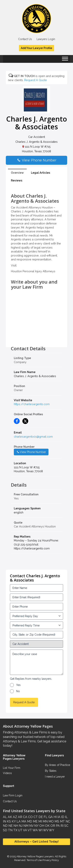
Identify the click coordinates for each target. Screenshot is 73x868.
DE (40, 817)
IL (66, 817)
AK (10, 817)
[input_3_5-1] (36, 616)
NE (10, 826)
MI (40, 821)
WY (51, 830)
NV (31, 826)
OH (41, 826)
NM (26, 826)
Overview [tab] (17, 173)
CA (25, 817)
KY (13, 821)
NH (15, 826)
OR (52, 826)
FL (45, 817)
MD (29, 821)
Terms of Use (34, 860)
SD (5, 830)
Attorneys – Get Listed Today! (36, 842)
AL (5, 817)
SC (66, 826)
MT (62, 821)
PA (57, 826)
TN (10, 830)
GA (50, 817)
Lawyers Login (46, 39)
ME (35, 821)
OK (47, 826)
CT (35, 817)
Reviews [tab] (17, 180)
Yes (18, 685)
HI (55, 817)
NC (67, 821)
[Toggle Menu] (65, 60)
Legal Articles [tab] (41, 173)
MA (23, 821)
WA (35, 830)
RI (62, 826)
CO (30, 817)
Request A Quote (36, 80)
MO (51, 821)
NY (36, 826)
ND (5, 826)
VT (29, 830)
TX (15, 830)
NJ (20, 826)
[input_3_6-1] (36, 625)
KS (8, 821)
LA (18, 821)
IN (4, 821)
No (18, 691)
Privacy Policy (50, 860)
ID (62, 817)
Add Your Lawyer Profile (36, 48)
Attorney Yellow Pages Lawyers (35, 856)
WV (45, 830)
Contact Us (25, 39)
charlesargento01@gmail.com (33, 437)
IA (58, 817)
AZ (15, 817)
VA (25, 830)
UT (20, 830)
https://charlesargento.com (32, 404)
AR (20, 817)
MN (45, 821)
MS (56, 821)
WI (40, 830)
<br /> (36, 337)
